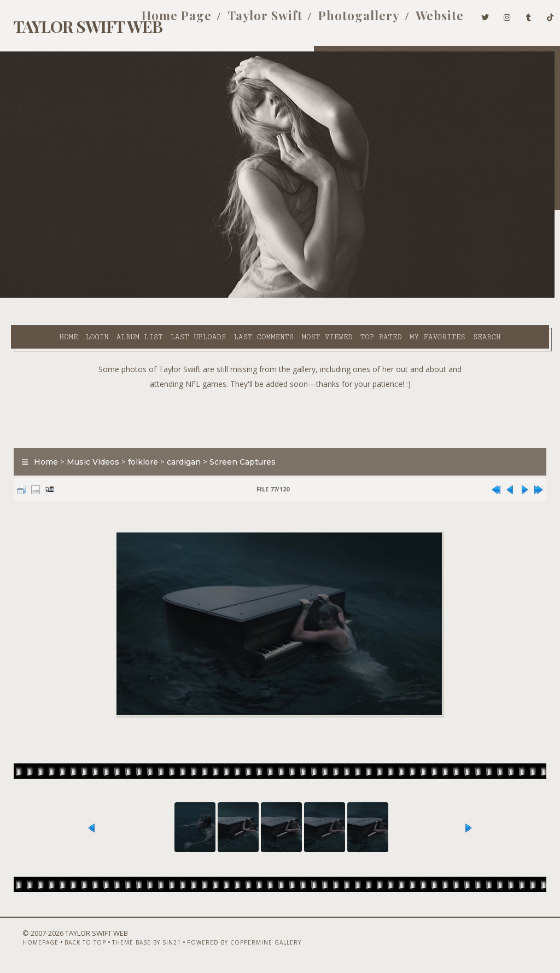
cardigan (178, 447)
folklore (138, 447)
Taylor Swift (249, 21)
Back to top (68, 944)
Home (37, 296)
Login (65, 296)
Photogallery (343, 21)
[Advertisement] (280, 401)
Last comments (232, 296)
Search (229, 309)
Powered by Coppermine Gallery (227, 944)
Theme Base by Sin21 (130, 944)
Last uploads (166, 296)
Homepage (24, 944)
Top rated (349, 296)
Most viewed (295, 296)
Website (423, 21)
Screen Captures (237, 447)
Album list (108, 296)
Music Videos (87, 447)
